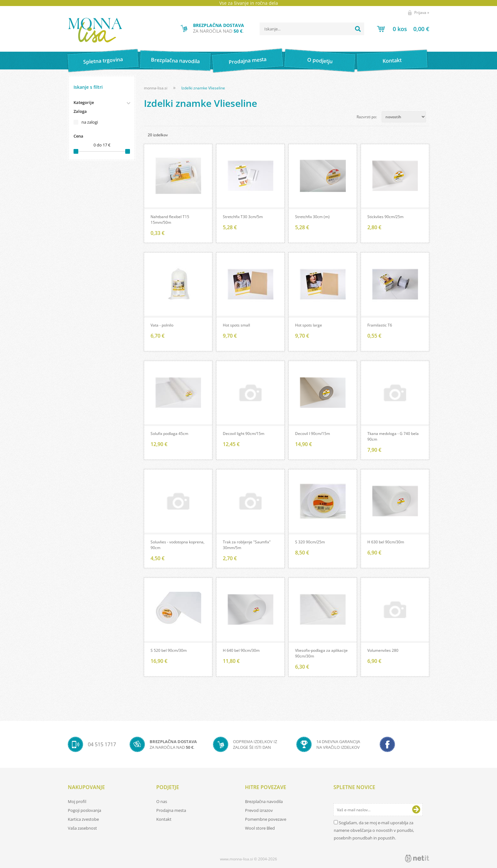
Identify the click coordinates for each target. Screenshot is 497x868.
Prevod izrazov (259, 810)
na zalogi (90, 122)
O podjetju (320, 61)
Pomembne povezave (266, 819)
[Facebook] (387, 744)
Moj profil (77, 801)
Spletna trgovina (103, 61)
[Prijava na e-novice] (416, 810)
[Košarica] (403, 29)
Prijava (422, 13)
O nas (162, 801)
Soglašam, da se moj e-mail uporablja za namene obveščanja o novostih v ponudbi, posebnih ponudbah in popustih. (374, 830)
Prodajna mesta (247, 61)
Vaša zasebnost (82, 828)
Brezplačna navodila (175, 60)
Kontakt (392, 60)
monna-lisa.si (156, 88)
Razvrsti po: (367, 117)
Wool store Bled (260, 828)
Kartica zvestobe (83, 819)
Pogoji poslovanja (84, 810)
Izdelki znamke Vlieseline (203, 88)
